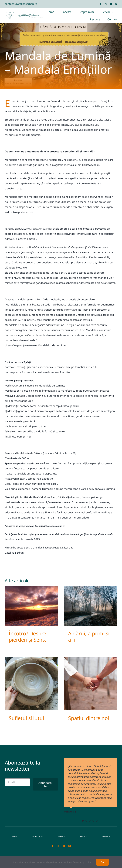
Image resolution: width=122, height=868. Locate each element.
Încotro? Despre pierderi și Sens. (27, 636)
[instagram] (106, 4)
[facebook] (100, 4)
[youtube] (111, 4)
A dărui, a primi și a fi (89, 636)
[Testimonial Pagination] (83, 821)
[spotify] (116, 4)
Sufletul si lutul (26, 718)
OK (102, 862)
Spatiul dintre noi (89, 718)
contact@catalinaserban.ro (21, 4)
